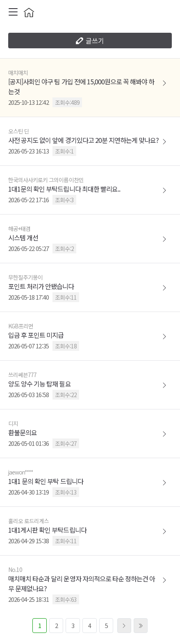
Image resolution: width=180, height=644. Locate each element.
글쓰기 (90, 41)
